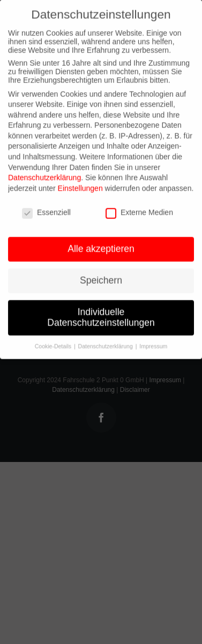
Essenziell (46, 209)
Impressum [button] (153, 343)
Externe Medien (139, 209)
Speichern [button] (101, 277)
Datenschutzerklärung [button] (106, 343)
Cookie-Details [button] (54, 343)
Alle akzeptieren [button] (101, 245)
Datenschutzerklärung (44, 174)
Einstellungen (80, 185)
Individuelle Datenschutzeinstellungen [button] (101, 314)
